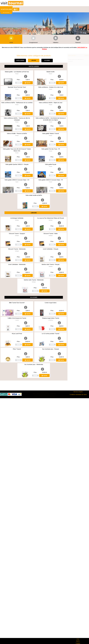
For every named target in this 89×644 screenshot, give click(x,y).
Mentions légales (78, 392)
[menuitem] (6, 9)
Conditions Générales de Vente (78, 394)
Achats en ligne (6, 9)
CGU (78, 639)
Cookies (78, 643)
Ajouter (28, 83)
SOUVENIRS (47, 60)
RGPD (78, 641)
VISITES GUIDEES (20, 60)
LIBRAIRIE (34, 60)
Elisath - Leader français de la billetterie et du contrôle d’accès (44, 394)
